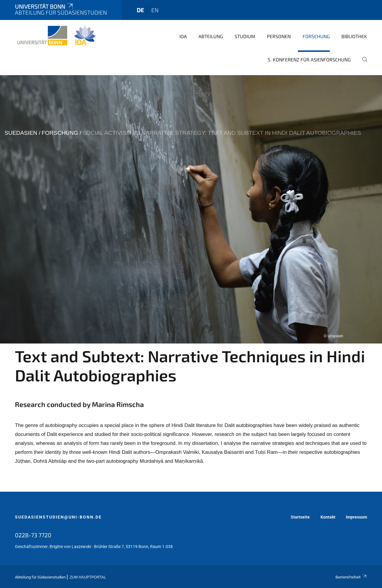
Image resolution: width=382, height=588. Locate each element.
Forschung (316, 36)
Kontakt (328, 517)
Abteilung (211, 36)
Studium (245, 36)
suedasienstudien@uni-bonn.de (58, 517)
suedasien (21, 133)
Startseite (300, 517)
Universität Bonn (44, 6)
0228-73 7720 (33, 535)
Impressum (356, 517)
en (155, 10)
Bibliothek (354, 36)
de (140, 10)
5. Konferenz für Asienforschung (309, 59)
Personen (279, 36)
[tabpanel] (191, 209)
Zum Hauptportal (88, 577)
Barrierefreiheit (351, 577)
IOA (183, 36)
